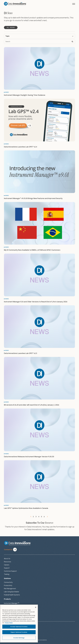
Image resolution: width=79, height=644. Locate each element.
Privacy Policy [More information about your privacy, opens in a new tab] (9, 623)
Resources (8, 562)
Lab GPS (8, 610)
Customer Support (10, 571)
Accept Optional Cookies (19, 627)
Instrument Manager (12, 603)
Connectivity (8, 582)
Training (7, 574)
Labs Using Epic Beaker (12, 592)
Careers (7, 565)
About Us (7, 559)
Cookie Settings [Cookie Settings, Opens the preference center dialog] (19, 638)
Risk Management (10, 589)
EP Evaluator (9, 607)
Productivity (8, 585)
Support (7, 568)
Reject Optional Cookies (19, 632)
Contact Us (8, 550)
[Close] (36, 607)
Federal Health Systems (12, 595)
